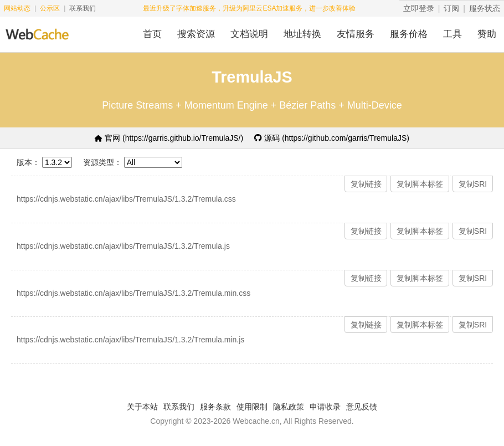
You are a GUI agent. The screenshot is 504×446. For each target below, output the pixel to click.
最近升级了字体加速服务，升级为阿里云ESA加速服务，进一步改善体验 (249, 8)
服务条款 (215, 407)
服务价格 (409, 34)
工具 (452, 34)
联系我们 (83, 8)
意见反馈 (362, 407)
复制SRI (473, 184)
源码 (332, 138)
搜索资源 (196, 34)
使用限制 (252, 407)
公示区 (50, 8)
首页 (152, 34)
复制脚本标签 (420, 184)
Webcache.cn (256, 421)
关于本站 (142, 407)
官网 (169, 138)
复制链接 (366, 184)
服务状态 (485, 8)
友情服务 (356, 34)
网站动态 (17, 8)
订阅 (451, 8)
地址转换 (302, 34)
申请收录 (325, 407)
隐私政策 (289, 407)
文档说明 (249, 34)
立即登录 (419, 8)
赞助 (487, 34)
